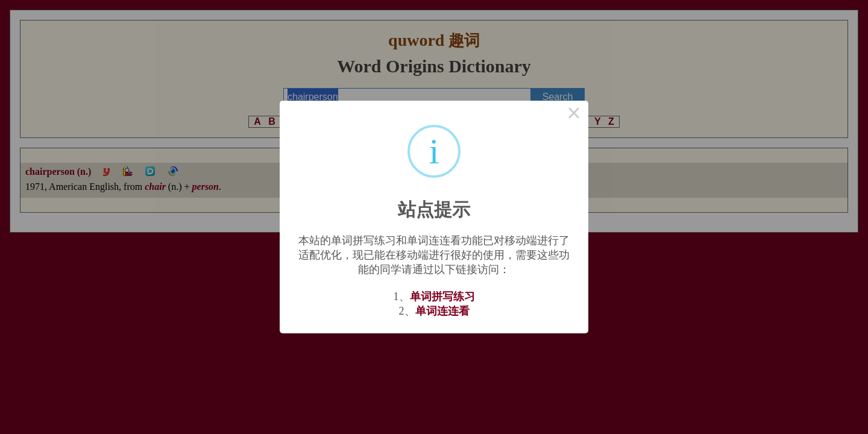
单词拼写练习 (442, 297)
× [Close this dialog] (574, 115)
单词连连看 (442, 311)
